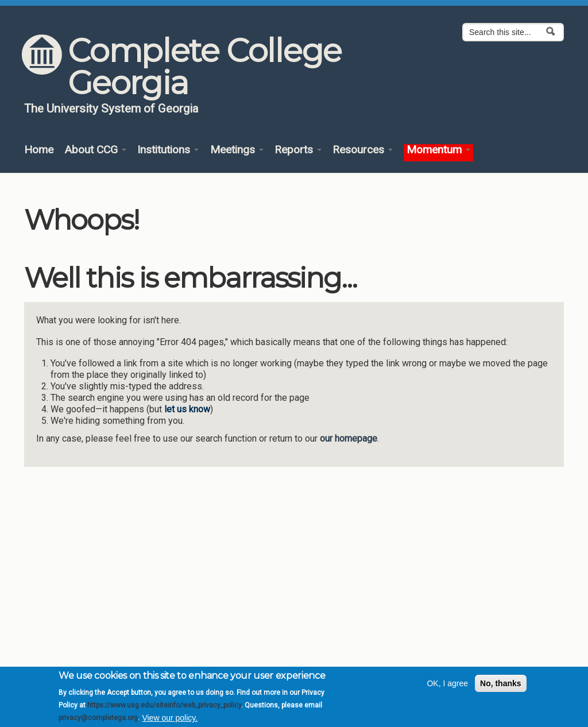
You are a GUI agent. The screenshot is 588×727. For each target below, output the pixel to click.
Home (39, 150)
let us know (187, 409)
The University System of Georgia (111, 109)
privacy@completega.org (98, 722)
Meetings (237, 150)
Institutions (168, 150)
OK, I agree (447, 687)
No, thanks (501, 687)
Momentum (438, 150)
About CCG (95, 150)
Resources (363, 150)
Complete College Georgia (204, 67)
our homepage (349, 438)
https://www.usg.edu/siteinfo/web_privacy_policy (164, 709)
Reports (298, 150)
